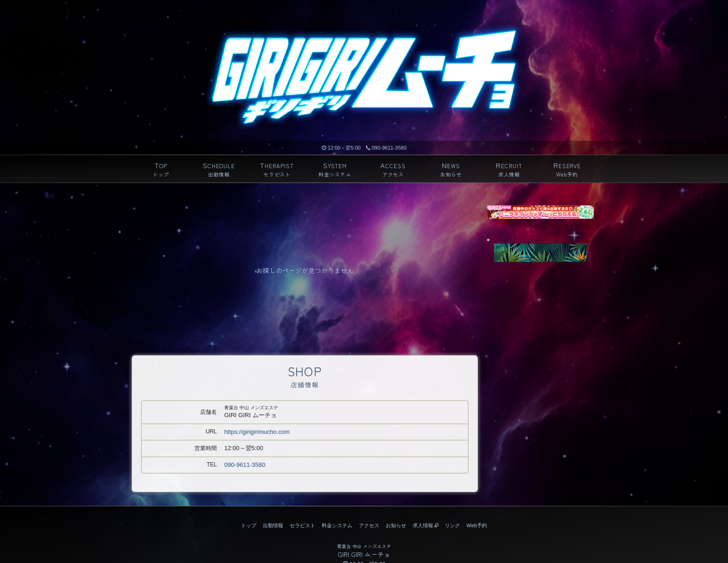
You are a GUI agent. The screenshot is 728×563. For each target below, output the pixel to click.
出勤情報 (273, 525)
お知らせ (396, 525)
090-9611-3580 (386, 148)
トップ (249, 525)
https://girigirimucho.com (257, 432)
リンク (452, 525)
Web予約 (477, 525)
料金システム (337, 525)
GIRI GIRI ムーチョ (364, 554)
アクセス (369, 525)
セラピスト (302, 525)
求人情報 (426, 525)
